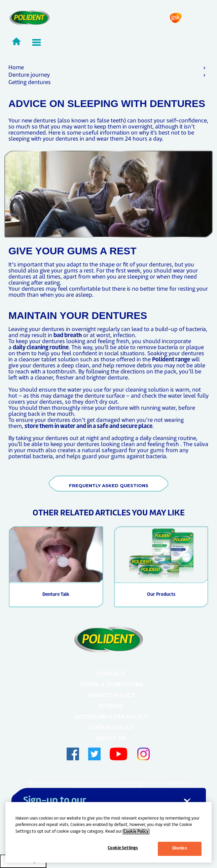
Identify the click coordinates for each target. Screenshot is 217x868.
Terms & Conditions (111, 684)
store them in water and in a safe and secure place (88, 426)
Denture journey (29, 75)
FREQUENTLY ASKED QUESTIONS (109, 485)
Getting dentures (30, 83)
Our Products (161, 595)
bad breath (68, 336)
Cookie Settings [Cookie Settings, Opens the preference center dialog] (123, 848)
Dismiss (180, 848)
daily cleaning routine (41, 348)
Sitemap (111, 706)
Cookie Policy (111, 728)
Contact (111, 674)
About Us (111, 738)
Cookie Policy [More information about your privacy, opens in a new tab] (136, 832)
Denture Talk (56, 595)
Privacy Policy (111, 695)
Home (16, 68)
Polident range (171, 360)
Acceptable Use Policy (111, 717)
